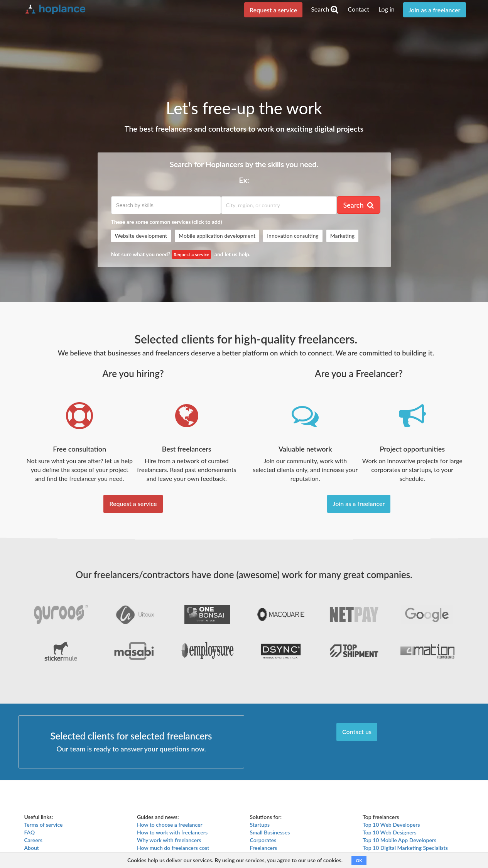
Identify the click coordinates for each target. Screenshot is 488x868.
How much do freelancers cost (173, 848)
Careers (33, 840)
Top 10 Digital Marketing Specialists (405, 848)
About (32, 848)
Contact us (357, 732)
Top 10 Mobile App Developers (399, 840)
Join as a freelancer (435, 10)
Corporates (263, 840)
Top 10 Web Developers (391, 825)
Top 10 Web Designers (390, 832)
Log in (387, 9)
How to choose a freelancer (170, 825)
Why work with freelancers (169, 840)
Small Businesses (270, 832)
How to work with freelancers (172, 832)
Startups (260, 825)
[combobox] (166, 205)
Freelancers (264, 848)
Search (325, 9)
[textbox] (166, 205)
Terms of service (44, 825)
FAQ (30, 832)
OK (359, 860)
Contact (358, 9)
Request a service (273, 10)
